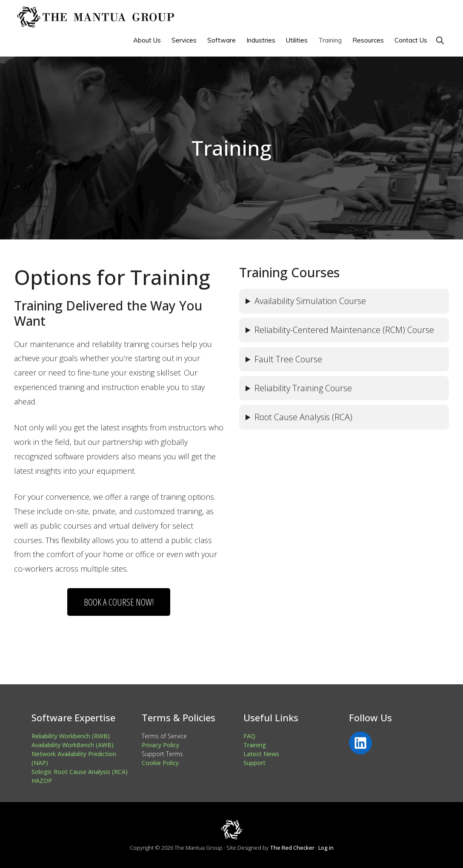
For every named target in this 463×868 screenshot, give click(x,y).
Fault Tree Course (288, 359)
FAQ (249, 736)
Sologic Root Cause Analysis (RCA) (80, 772)
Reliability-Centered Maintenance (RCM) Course (344, 330)
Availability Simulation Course (310, 301)
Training (255, 745)
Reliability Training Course (303, 388)
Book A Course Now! (119, 602)
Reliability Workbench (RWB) (71, 736)
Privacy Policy (160, 745)
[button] (440, 40)
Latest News (261, 754)
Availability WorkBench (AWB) (73, 745)
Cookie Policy (160, 763)
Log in (326, 848)
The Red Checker (292, 848)
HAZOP (42, 781)
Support (254, 763)
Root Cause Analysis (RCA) (303, 417)
